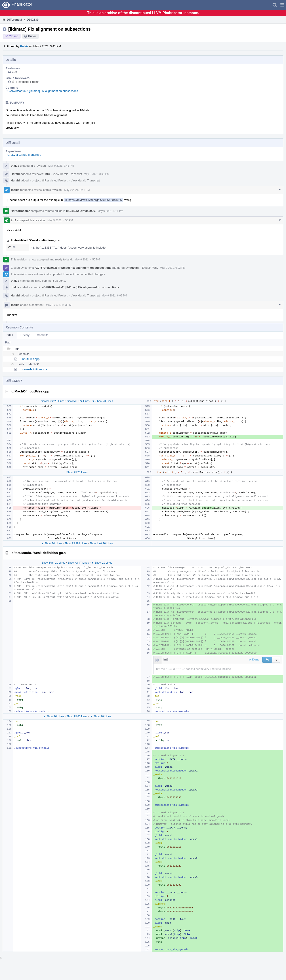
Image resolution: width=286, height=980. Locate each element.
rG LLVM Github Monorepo (24, 155)
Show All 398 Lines (76, 543)
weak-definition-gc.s (34, 369)
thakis (24, 46)
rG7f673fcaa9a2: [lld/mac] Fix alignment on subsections (42, 91)
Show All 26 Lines (77, 472)
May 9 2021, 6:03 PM (59, 305)
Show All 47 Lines (78, 563)
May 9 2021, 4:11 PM (110, 211)
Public (32, 36)
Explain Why (150, 268)
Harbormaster (20, 211)
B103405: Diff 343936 (81, 211)
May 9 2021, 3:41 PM (61, 166)
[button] (282, 5)
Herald (15, 174)
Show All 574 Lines (78, 401)
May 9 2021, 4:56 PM (60, 220)
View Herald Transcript (68, 174)
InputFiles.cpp (30, 359)
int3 (15, 72)
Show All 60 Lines (77, 716)
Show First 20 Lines (53, 401)
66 (12, 247)
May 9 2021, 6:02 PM (173, 268)
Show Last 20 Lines (101, 543)
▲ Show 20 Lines (51, 543)
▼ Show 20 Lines (103, 401)
